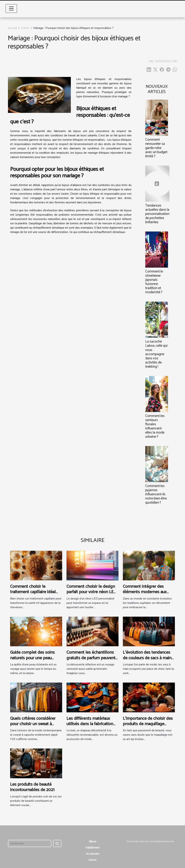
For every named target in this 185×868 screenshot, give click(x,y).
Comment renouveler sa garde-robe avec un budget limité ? (156, 148)
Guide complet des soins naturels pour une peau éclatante (32, 658)
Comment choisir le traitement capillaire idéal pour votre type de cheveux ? (35, 595)
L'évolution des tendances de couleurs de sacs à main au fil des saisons (147, 658)
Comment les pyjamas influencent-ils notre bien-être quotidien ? (156, 494)
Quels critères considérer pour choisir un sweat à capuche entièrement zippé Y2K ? (35, 727)
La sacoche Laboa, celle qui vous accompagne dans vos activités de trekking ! (156, 354)
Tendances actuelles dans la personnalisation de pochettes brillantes (157, 214)
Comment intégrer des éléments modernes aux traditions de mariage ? (145, 592)
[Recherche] (30, 843)
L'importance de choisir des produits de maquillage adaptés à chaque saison (148, 724)
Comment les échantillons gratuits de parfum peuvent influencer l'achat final (91, 658)
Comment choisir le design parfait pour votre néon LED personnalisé (91, 592)
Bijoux (92, 842)
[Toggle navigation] (11, 8)
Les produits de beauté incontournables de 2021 (32, 787)
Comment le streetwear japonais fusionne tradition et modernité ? (154, 282)
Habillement (93, 848)
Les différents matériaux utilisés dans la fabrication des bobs (90, 724)
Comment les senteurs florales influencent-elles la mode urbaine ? (155, 426)
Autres (25, 28)
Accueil (12, 28)
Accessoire (93, 854)
